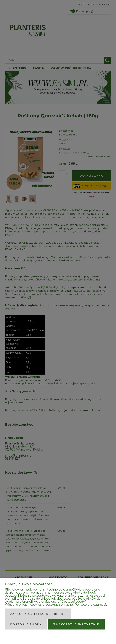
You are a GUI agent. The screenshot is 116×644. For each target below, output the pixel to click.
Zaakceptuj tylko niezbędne (38, 614)
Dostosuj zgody (26, 625)
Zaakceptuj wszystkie (76, 625)
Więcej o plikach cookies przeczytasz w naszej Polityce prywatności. (56, 605)
